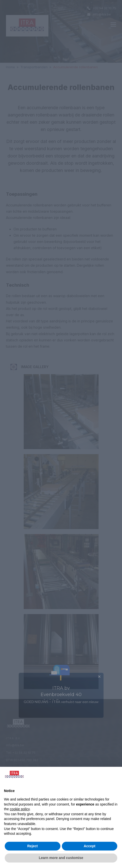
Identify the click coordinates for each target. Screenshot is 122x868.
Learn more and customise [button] (61, 858)
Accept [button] (89, 846)
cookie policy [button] (20, 809)
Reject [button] (32, 846)
